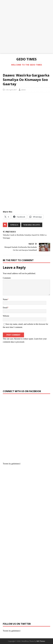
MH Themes (41, 641)
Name (5, 299)
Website (6, 316)
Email (5, 308)
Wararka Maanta (32, 225)
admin (23, 90)
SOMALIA (14, 225)
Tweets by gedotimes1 (12, 464)
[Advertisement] (26, 26)
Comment (7, 278)
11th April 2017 (11, 90)
